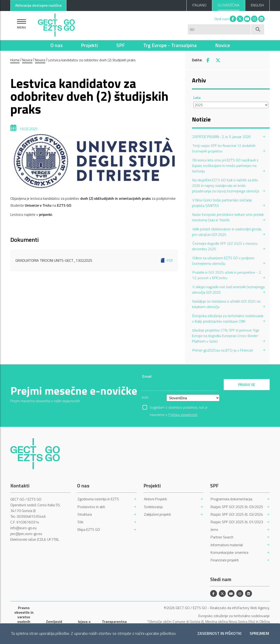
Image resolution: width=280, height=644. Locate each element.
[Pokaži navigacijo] (21, 24)
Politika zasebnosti (183, 415)
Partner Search (222, 537)
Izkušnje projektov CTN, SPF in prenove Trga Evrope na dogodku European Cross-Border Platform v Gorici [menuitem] (226, 336)
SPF (121, 45)
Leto (197, 98)
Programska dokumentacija (231, 499)
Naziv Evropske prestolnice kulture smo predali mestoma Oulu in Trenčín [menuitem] (228, 217)
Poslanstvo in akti (91, 507)
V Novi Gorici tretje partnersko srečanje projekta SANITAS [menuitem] (222, 203)
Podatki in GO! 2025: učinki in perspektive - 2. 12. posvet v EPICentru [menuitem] (227, 275)
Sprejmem (259, 634)
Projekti (89, 45)
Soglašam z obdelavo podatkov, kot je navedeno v (179, 408)
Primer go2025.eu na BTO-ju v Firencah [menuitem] (223, 350)
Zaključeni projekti (157, 514)
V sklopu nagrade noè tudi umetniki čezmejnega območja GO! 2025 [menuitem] (228, 290)
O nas (56, 45)
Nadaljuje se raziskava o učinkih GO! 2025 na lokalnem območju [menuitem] (226, 304)
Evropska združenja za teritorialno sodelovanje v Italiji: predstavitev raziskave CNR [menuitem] (228, 318)
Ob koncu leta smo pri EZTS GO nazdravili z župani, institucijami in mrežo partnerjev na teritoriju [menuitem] (225, 166)
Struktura (85, 514)
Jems (214, 530)
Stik (80, 522)
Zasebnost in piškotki (219, 634)
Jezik (145, 397)
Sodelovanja (153, 507)
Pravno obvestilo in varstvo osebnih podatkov (24, 617)
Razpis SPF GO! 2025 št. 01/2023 (237, 522)
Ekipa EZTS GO (89, 530)
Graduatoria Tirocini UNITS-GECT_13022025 (94, 260)
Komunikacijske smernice (230, 553)
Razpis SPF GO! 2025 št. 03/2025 (237, 507)
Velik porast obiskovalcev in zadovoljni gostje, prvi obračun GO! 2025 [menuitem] (227, 232)
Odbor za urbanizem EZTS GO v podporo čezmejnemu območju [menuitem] (223, 261)
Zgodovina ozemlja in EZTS (98, 499)
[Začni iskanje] (258, 29)
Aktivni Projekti (155, 499)
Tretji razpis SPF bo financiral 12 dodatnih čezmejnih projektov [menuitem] (224, 148)
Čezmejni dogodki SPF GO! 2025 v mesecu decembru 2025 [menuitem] (225, 246)
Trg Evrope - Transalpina (170, 45)
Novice (223, 45)
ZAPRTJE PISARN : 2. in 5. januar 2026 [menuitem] (222, 137)
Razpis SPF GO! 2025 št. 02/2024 (237, 514)
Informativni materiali (227, 545)
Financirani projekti (225, 560)
